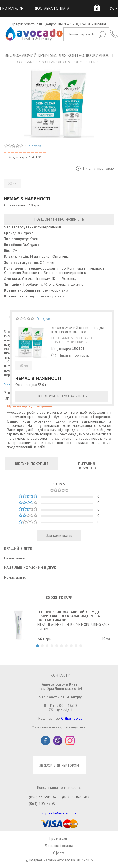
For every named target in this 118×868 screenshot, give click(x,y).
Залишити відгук (59, 535)
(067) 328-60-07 (76, 797)
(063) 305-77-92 (42, 803)
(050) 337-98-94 (42, 797)
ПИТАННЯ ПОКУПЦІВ (87, 466)
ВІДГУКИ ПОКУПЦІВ (32, 464)
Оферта (59, 853)
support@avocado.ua (59, 813)
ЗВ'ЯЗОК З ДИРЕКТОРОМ (59, 765)
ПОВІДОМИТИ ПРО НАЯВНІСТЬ (59, 219)
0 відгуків (33, 146)
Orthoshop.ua (72, 718)
